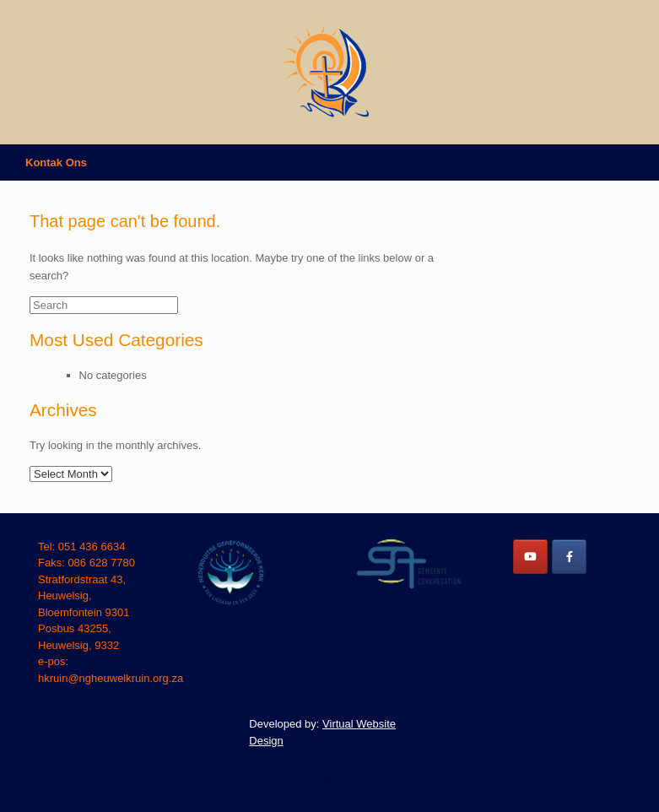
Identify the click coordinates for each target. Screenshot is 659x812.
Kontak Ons (56, 162)
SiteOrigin (318, 777)
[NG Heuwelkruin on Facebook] (569, 557)
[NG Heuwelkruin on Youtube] (530, 557)
